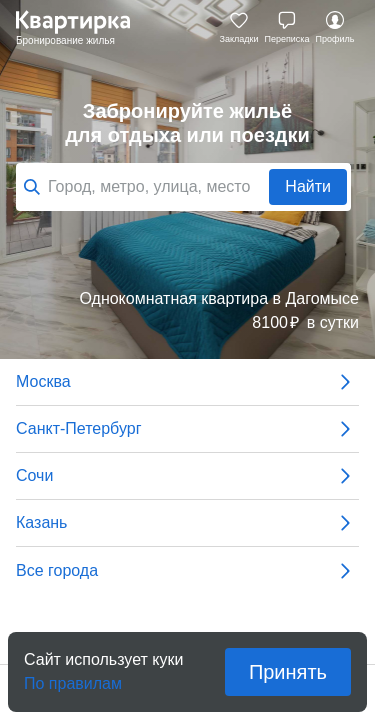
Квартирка (83, 28)
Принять (288, 672)
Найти (308, 186)
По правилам (73, 677)
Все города (187, 571)
